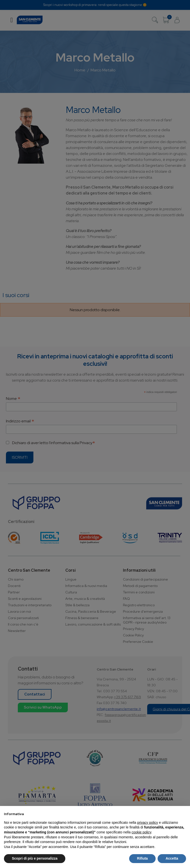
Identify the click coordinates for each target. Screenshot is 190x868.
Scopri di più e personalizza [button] (35, 858)
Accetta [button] (172, 858)
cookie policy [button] (141, 832)
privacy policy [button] (148, 823)
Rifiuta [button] (142, 858)
